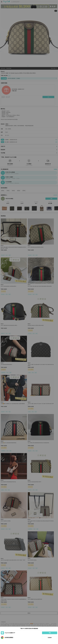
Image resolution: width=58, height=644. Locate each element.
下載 (50, 633)
